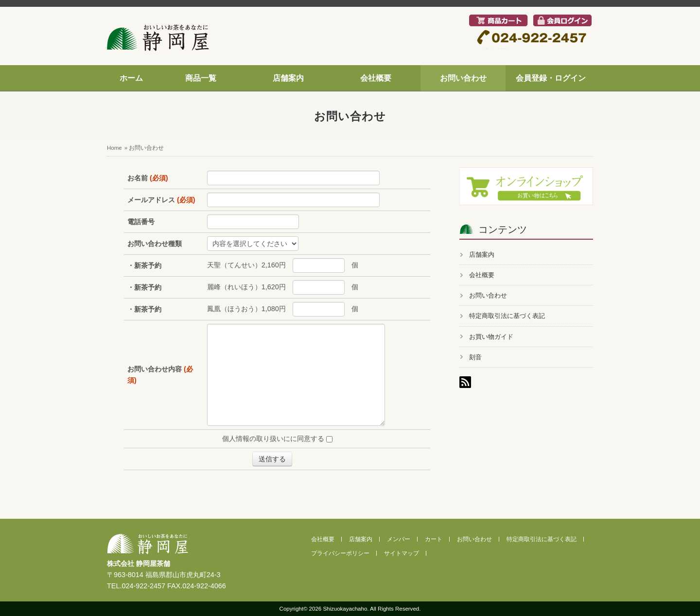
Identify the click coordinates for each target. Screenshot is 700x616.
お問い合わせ (463, 78)
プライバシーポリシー (340, 553)
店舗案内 (288, 78)
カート (434, 539)
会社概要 (376, 78)
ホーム (131, 78)
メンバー (399, 539)
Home (114, 148)
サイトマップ (402, 553)
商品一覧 (201, 78)
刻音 (475, 357)
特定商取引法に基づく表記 (507, 316)
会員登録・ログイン (551, 78)
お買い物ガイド (491, 337)
